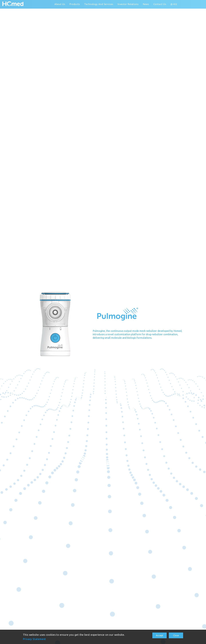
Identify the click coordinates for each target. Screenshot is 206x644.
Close (176, 635)
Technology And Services (99, 4)
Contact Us (160, 4)
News (146, 4)
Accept (160, 635)
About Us (60, 4)
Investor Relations (128, 4)
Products (75, 4)
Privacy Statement (34, 639)
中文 (175, 4)
